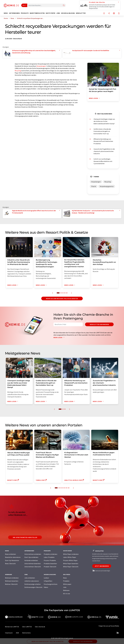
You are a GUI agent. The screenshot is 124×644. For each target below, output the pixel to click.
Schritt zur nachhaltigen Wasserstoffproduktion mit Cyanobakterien (103, 161)
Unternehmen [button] (14, 13)
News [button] (6, 13)
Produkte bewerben (50, 564)
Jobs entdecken (30, 578)
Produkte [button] (25, 13)
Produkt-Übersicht (50, 567)
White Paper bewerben (71, 564)
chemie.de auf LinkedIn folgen (101, 571)
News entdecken (10, 554)
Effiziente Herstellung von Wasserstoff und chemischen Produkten (103, 141)
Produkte (66, 581)
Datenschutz (26, 633)
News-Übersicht (10, 564)
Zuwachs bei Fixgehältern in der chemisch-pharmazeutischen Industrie (104, 151)
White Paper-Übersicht (71, 567)
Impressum (9, 633)
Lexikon (46, 578)
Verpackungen (41, 66)
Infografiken (48, 581)
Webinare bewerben (12, 581)
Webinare (66, 590)
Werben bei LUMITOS (12, 627)
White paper (67, 584)
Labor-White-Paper (70, 557)
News (65, 578)
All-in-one (67, 594)
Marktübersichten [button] (37, 13)
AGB (17, 633)
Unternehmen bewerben (33, 564)
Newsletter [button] (81, 13)
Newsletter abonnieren (99, 324)
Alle (24, 5)
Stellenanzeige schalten (33, 584)
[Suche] (64, 5)
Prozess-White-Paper (70, 560)
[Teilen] (109, 13)
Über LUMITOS (27, 627)
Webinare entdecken (12, 578)
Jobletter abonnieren (32, 581)
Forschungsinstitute (51, 584)
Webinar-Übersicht (11, 584)
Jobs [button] (58, 13)
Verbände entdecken (31, 560)
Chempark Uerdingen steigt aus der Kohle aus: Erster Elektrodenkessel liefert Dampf (104, 121)
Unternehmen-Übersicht (33, 567)
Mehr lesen (59, 337)
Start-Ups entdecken (31, 557)
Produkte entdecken (51, 554)
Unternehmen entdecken (33, 554)
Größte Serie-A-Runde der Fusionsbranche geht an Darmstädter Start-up (102, 131)
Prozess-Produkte (50, 560)
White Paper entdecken (71, 554)
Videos (46, 587)
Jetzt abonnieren (102, 566)
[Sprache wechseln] (114, 13)
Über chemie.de (40, 627)
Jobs (65, 587)
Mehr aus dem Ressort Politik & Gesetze (62, 299)
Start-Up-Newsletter (12, 560)
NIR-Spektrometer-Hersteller (25, 537)
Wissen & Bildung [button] (68, 13)
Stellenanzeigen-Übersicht (33, 587)
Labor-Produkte (49, 557)
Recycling (18, 71)
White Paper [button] (50, 13)
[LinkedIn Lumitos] (118, 633)
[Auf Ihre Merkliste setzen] (104, 13)
